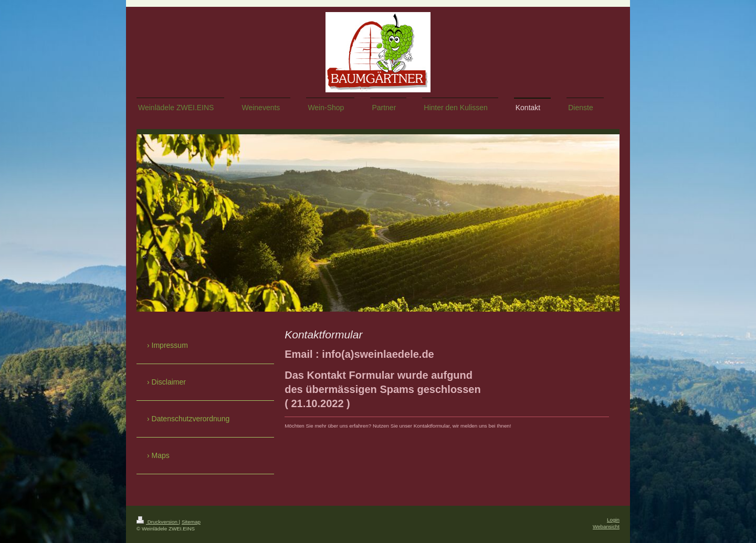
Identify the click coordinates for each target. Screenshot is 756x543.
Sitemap (191, 522)
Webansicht (606, 526)
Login (613, 520)
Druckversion (158, 522)
